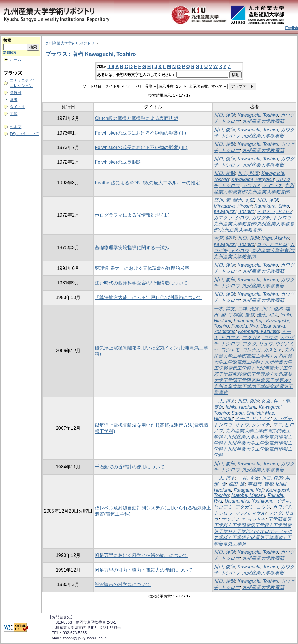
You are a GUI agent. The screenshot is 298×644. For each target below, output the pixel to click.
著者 (14, 100)
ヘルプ (16, 127)
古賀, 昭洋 (224, 238)
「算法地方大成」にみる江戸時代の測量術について (148, 297)
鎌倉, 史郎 (243, 200)
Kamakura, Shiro (272, 206)
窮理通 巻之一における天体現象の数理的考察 (142, 268)
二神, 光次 (248, 309)
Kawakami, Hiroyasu (253, 179)
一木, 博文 (224, 309)
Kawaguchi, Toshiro (258, 115)
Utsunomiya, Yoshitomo (249, 501)
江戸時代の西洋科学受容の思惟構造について (141, 283)
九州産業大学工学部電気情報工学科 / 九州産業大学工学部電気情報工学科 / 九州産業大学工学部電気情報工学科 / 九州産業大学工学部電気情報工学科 (253, 443)
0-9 (111, 67)
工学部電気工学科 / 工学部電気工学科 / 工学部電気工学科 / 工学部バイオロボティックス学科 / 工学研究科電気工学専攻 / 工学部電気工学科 (253, 531)
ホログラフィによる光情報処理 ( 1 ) (132, 215)
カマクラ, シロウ (231, 218)
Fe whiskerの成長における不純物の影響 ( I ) (140, 133)
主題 (14, 114)
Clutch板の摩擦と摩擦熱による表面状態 (136, 118)
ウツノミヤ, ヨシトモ (243, 519)
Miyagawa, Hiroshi (233, 206)
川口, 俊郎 (224, 115)
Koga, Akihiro (275, 238)
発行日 (16, 93)
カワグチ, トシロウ (271, 218)
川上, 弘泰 (248, 173)
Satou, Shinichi (247, 413)
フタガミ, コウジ (260, 338)
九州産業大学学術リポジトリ (70, 43)
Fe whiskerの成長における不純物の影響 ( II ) (141, 147)
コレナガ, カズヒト (262, 350)
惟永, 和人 (267, 315)
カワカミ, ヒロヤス (262, 186)
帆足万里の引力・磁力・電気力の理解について (144, 570)
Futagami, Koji (249, 321)
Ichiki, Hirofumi (241, 407)
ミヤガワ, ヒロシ (274, 212)
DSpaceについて (24, 134)
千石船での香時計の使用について (130, 467)
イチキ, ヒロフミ (253, 419)
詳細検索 (10, 52)
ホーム (16, 60)
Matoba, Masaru (248, 495)
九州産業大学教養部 (263, 121)
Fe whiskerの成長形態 (118, 162)
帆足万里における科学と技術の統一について (141, 555)
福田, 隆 (237, 484)
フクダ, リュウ (257, 344)
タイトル (17, 107)
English (292, 28)
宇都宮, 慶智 (241, 315)
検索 (7, 40)
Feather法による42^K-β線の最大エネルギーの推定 (147, 183)
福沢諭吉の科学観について (123, 584)
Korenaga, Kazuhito (259, 331)
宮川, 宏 (222, 200)
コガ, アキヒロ (272, 244)
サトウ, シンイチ (253, 425)
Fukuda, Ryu (245, 326)
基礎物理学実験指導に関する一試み (132, 248)
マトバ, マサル (250, 513)
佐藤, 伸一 (272, 401)
